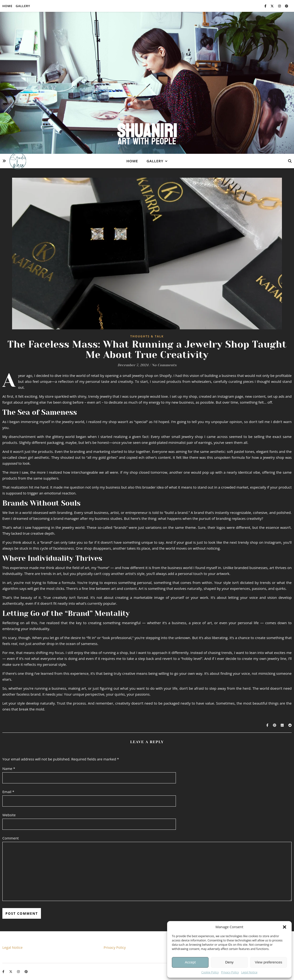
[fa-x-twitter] (272, 6)
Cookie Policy (210, 972)
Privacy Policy (230, 972)
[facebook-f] (266, 6)
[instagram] (280, 6)
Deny (229, 962)
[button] (285, 927)
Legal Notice (249, 972)
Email (8, 792)
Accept (190, 962)
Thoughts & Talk (147, 336)
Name (9, 768)
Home (7, 6)
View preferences (269, 962)
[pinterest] (287, 6)
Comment (11, 838)
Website (9, 815)
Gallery (23, 6)
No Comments (164, 365)
